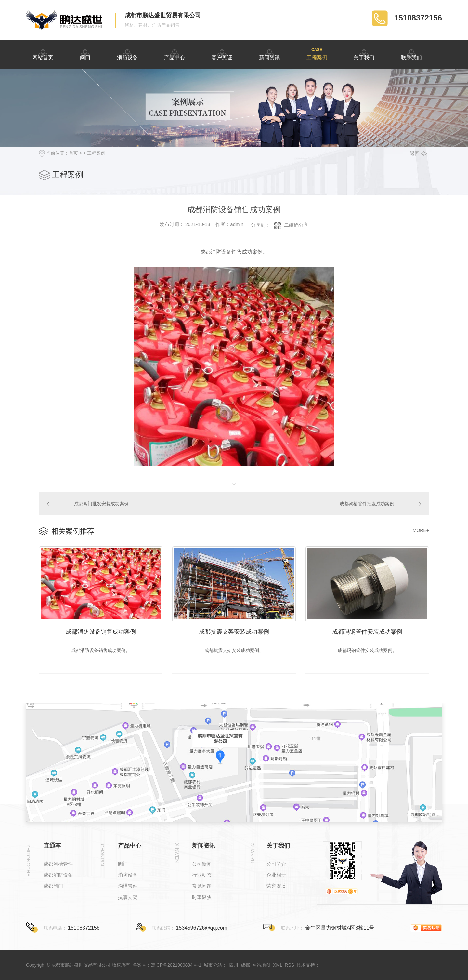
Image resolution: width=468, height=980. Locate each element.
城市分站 (213, 965)
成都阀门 (53, 886)
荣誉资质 (276, 886)
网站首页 (43, 54)
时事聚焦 (202, 897)
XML (278, 965)
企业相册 (276, 875)
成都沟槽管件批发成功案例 (367, 504)
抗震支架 (128, 897)
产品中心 (175, 54)
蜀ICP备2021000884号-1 (176, 965)
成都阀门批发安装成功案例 (101, 504)
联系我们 (411, 54)
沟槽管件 (128, 886)
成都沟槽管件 (58, 864)
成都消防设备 (58, 875)
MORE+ (421, 530)
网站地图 (261, 965)
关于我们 (364, 54)
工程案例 (317, 54)
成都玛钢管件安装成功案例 (367, 632)
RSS (289, 965)
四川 (234, 965)
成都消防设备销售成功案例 (101, 632)
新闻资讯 (269, 54)
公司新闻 (202, 864)
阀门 (85, 54)
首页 (73, 153)
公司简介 (276, 864)
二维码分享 (296, 225)
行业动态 (202, 875)
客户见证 (222, 54)
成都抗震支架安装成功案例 (234, 632)
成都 (245, 965)
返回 (419, 153)
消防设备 (127, 54)
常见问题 (202, 886)
